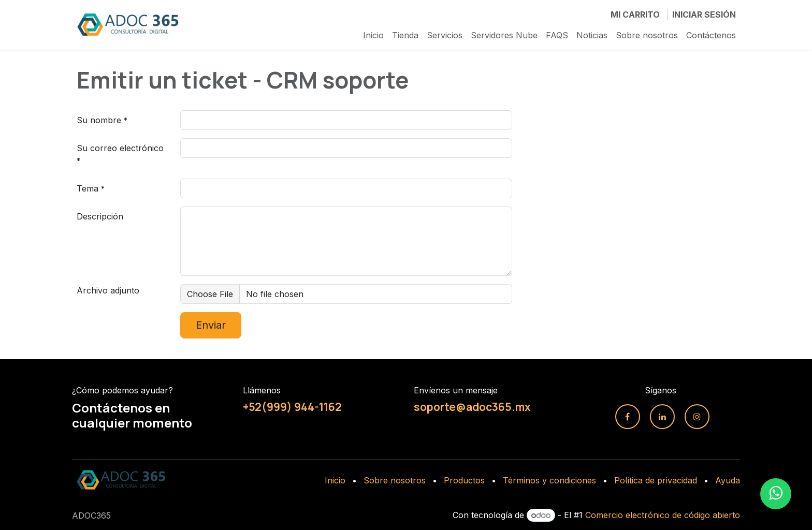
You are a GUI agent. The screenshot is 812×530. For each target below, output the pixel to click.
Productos (464, 480)
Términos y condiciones (549, 480)
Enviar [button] (211, 325)
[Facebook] (628, 417)
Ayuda (728, 480)
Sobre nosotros (395, 480)
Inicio (335, 480)
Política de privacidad (656, 480)
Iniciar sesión (704, 14)
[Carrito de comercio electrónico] (635, 14)
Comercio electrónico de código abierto (663, 515)
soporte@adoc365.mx (472, 407)
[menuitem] (373, 35)
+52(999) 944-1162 (292, 407)
